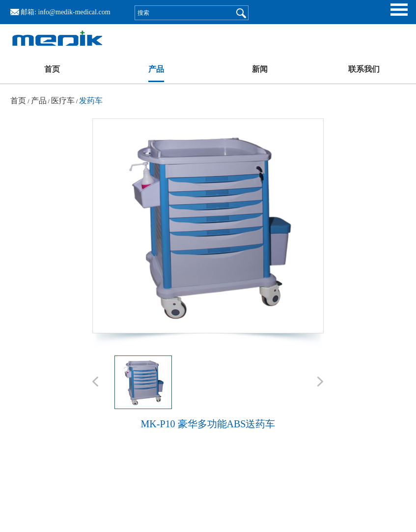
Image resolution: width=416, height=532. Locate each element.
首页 (52, 69)
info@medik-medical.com (74, 12)
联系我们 (364, 69)
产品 (156, 69)
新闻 (260, 69)
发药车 (91, 101)
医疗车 (63, 101)
